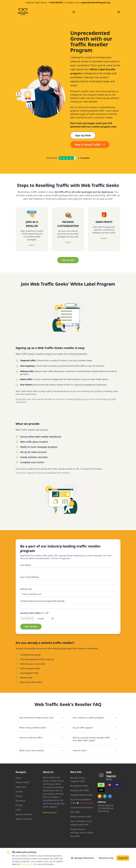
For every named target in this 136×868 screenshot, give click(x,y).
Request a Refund (24, 819)
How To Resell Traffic (90, 145)
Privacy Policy (27, 864)
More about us (50, 812)
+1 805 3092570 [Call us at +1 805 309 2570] (56, 2)
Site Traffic (75, 812)
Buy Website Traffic (79, 786)
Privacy (19, 796)
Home (19, 778)
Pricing (19, 805)
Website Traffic (23, 782)
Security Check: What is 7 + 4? (35, 613)
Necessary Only (106, 858)
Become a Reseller (24, 814)
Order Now (21, 787)
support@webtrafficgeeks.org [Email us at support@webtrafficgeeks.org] (95, 2)
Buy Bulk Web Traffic (80, 790)
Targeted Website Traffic (82, 795)
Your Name (26, 565)
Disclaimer (21, 801)
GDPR (18, 810)
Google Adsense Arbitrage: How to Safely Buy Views (82, 833)
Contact (19, 791)
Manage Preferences (82, 858)
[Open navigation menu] (119, 12)
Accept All (123, 858)
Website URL (26, 589)
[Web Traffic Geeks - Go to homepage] (23, 12)
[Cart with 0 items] (74, 12)
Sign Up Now (83, 135)
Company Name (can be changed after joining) (42, 601)
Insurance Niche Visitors (82, 807)
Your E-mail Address (30, 577)
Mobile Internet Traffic (81, 817)
